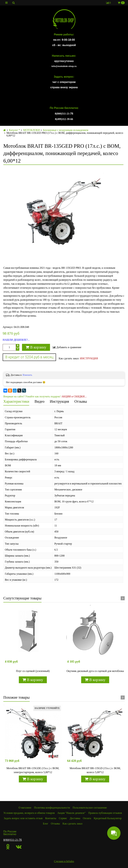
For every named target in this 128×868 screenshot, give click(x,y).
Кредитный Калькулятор (108, 818)
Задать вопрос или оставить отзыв (23, 818)
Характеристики (16, 401)
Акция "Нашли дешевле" (71, 813)
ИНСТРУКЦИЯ (89, 358)
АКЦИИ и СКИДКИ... (74, 396)
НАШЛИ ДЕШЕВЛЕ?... (16, 340)
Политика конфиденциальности (52, 808)
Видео (39, 401)
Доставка (75, 818)
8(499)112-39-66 (64, 119)
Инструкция (59, 401)
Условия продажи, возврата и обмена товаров (29, 813)
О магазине (25, 808)
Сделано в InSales (64, 861)
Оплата (87, 818)
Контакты (51, 818)
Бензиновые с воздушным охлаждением (66, 130)
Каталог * (14, 130)
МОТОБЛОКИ (31, 130)
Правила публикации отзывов (105, 813)
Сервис (63, 818)
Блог (46, 824)
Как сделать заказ (72, 824)
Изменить (27, 375)
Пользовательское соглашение (90, 808)
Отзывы (81, 401)
